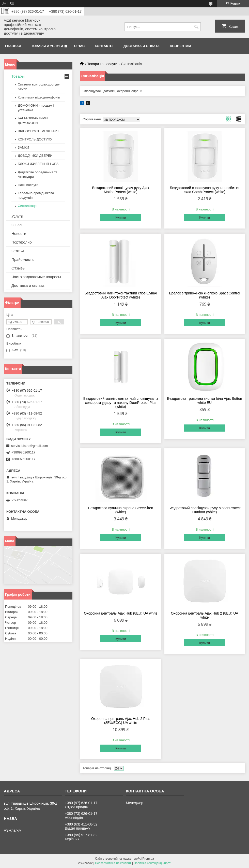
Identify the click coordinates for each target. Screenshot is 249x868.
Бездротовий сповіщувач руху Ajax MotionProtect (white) (121, 190)
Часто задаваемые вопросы (36, 277)
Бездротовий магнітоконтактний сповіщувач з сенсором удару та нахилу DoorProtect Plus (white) (121, 403)
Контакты (104, 46)
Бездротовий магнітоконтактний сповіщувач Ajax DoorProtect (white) (121, 295)
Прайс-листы (23, 259)
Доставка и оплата (142, 46)
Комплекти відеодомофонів (39, 97)
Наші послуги (28, 185)
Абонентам (180, 46)
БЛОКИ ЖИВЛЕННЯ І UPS (38, 164)
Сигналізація (28, 206)
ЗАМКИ (23, 147)
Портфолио (22, 242)
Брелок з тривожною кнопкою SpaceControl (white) (204, 295)
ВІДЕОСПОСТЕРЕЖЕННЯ (38, 131)
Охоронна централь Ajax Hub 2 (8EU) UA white (205, 615)
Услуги (17, 216)
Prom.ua (148, 859)
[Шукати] (196, 27)
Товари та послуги (102, 64)
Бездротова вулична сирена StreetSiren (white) (121, 510)
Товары (18, 76)
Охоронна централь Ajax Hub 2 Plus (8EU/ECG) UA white (121, 721)
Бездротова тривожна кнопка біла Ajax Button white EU (205, 401)
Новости (19, 233)
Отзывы (18, 268)
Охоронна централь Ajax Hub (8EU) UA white (121, 613)
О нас (80, 46)
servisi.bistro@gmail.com (30, 446)
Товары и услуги (47, 46)
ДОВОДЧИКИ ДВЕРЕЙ (35, 156)
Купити (121, 217)
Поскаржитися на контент (113, 863)
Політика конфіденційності (152, 863)
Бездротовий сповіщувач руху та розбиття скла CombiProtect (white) (205, 190)
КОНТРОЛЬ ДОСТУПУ (35, 139)
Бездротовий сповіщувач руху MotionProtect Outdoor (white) (205, 510)
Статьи (18, 251)
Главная (13, 46)
